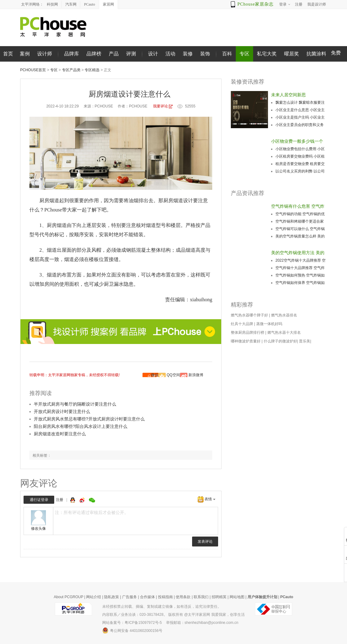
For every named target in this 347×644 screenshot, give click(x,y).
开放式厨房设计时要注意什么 (62, 411)
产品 (114, 54)
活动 (170, 54)
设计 (153, 54)
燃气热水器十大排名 (284, 333)
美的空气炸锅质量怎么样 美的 (300, 236)
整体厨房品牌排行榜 (248, 333)
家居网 (108, 4)
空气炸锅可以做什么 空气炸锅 (300, 229)
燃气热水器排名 (284, 315)
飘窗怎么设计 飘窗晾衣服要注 (300, 102)
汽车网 (71, 4)
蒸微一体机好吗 (269, 324)
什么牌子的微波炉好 (280, 341)
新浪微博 (196, 375)
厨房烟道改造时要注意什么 (60, 434)
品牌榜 (94, 54)
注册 (59, 500)
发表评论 (205, 542)
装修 (188, 54)
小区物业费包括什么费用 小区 (300, 149)
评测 (131, 54)
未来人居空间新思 (288, 95)
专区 (244, 54)
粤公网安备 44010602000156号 (132, 630)
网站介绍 (94, 597)
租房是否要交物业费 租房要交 (300, 164)
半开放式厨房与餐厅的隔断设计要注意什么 (75, 404)
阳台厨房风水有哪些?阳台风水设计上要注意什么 (81, 426)
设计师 (45, 54)
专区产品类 (71, 70)
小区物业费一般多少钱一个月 (297, 142)
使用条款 (183, 597)
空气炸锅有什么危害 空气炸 (298, 206)
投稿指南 (165, 597)
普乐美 (305, 341)
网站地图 (237, 597)
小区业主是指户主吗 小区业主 (300, 117)
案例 (25, 54)
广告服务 (130, 597)
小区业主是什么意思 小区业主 (300, 110)
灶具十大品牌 (242, 324)
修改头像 (38, 529)
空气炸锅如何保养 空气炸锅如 (300, 283)
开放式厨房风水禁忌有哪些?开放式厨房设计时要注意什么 (89, 419)
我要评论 (160, 106)
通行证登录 (39, 500)
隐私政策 (112, 597)
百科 (227, 54)
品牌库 (72, 54)
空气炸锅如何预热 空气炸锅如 (300, 275)
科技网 (52, 4)
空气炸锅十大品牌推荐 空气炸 (300, 268)
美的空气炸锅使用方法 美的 (298, 253)
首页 (8, 54)
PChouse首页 (33, 70)
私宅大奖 (267, 54)
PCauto (89, 4)
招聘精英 (219, 597)
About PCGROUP (69, 597)
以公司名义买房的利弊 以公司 (300, 171)
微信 (155, 375)
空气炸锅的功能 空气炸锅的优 (300, 214)
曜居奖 (292, 54)
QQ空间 (173, 375)
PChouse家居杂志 (255, 4)
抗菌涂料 (316, 54)
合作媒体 (147, 597)
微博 (83, 500)
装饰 (205, 54)
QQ (73, 500)
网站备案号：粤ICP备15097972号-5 (132, 623)
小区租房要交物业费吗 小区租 (300, 156)
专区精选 (92, 70)
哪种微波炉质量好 (246, 341)
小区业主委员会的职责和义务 (300, 125)
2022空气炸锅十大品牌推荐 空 (301, 260)
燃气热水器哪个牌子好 (249, 315)
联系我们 (201, 597)
